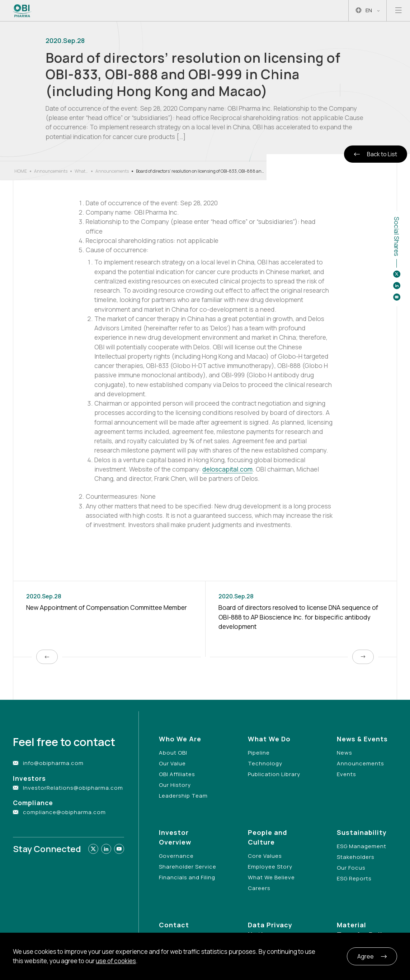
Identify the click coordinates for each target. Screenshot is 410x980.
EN (368, 11)
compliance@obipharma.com (64, 812)
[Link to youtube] (119, 849)
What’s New (81, 171)
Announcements (51, 171)
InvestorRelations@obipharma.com (73, 788)
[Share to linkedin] (397, 286)
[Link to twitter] (93, 849)
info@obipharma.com (53, 763)
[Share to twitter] (397, 274)
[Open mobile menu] (398, 11)
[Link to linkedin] (106, 849)
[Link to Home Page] (22, 11)
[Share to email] (397, 297)
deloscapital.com (227, 469)
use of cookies (116, 961)
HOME (21, 171)
